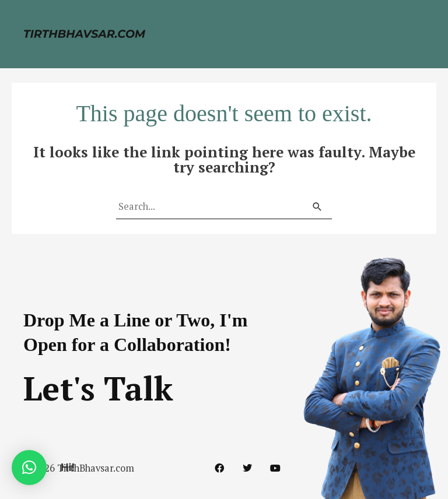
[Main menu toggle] (423, 34)
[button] (29, 468)
